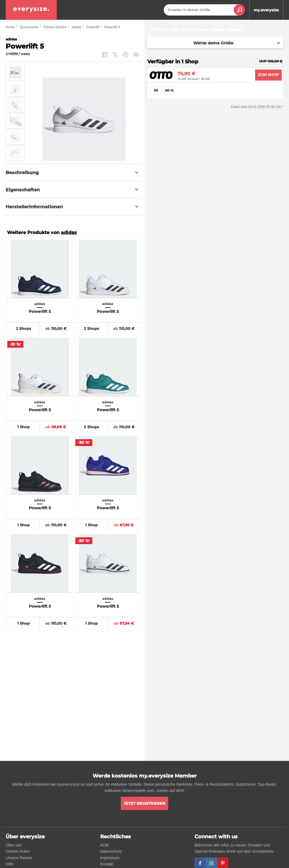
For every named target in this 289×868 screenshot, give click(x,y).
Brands (218, 29)
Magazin (236, 29)
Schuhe (160, 30)
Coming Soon (195, 29)
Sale (175, 29)
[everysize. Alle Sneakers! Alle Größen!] (31, 10)
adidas (69, 232)
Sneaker (136, 30)
